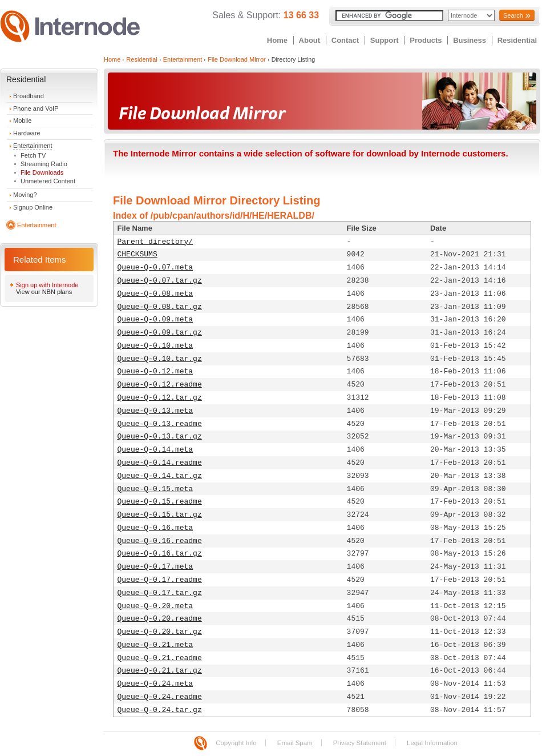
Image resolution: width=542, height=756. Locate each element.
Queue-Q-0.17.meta (155, 567)
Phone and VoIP (36, 108)
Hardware (27, 133)
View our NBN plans (44, 292)
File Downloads (42, 172)
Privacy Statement (360, 743)
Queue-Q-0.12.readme (160, 385)
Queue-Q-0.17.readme (160, 580)
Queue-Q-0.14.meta (155, 450)
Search (513, 15)
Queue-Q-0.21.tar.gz (160, 671)
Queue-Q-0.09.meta (155, 319)
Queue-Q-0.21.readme (160, 658)
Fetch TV (33, 155)
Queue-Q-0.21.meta (155, 645)
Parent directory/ (155, 242)
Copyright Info (236, 743)
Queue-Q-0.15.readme (160, 502)
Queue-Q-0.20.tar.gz (160, 632)
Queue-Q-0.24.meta (155, 684)
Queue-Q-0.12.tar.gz (160, 398)
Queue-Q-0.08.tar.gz (160, 307)
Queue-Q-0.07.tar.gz (160, 281)
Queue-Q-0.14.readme (160, 463)
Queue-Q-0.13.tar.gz (160, 437)
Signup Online (33, 207)
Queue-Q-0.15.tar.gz (160, 515)
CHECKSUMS (137, 254)
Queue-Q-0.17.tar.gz (160, 593)
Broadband (29, 96)
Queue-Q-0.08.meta (155, 294)
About (310, 40)
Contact (345, 40)
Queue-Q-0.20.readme (160, 619)
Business (470, 40)
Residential (517, 40)
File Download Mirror (236, 59)
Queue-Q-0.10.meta (155, 346)
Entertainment (33, 146)
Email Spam (295, 743)
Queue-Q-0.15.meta (155, 489)
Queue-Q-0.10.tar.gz (160, 359)
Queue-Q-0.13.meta (155, 411)
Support (385, 40)
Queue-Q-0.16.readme (160, 541)
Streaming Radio (44, 164)
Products (426, 40)
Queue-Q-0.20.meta (155, 606)
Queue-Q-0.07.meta (155, 268)
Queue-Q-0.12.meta (155, 371)
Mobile (22, 120)
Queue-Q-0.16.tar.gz (160, 554)
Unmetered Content (48, 181)
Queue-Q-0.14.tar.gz (160, 476)
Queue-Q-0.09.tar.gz (160, 333)
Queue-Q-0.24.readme (160, 697)
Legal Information (432, 743)
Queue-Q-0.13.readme (160, 424)
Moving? (25, 195)
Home (277, 40)
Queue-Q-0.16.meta (155, 528)
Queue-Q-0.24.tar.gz (160, 710)
